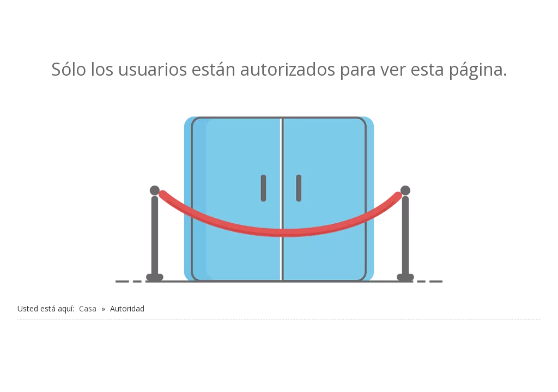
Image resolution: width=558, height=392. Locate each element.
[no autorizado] (279, 200)
